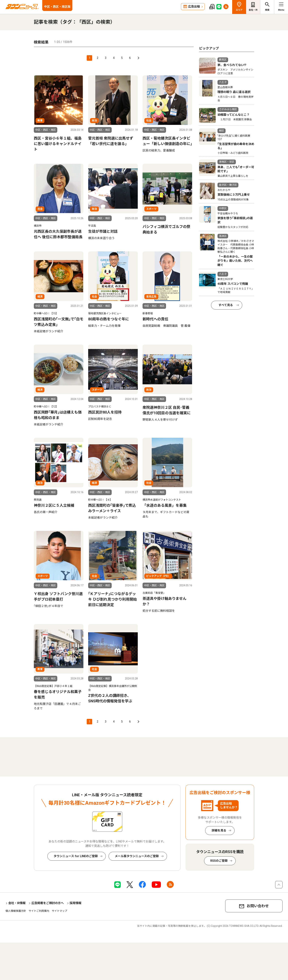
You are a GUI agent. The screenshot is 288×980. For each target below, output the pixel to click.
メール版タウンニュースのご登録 (137, 856)
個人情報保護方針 (16, 911)
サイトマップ (60, 911)
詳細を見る (219, 830)
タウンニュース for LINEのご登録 (76, 856)
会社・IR (253, 10)
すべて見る (226, 305)
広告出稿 (194, 7)
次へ (138, 58)
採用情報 (75, 903)
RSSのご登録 (219, 861)
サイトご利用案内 (39, 911)
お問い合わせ (258, 906)
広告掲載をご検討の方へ (48, 903)
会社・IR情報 (17, 903)
